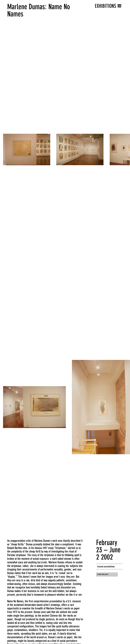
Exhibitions (105, 6)
